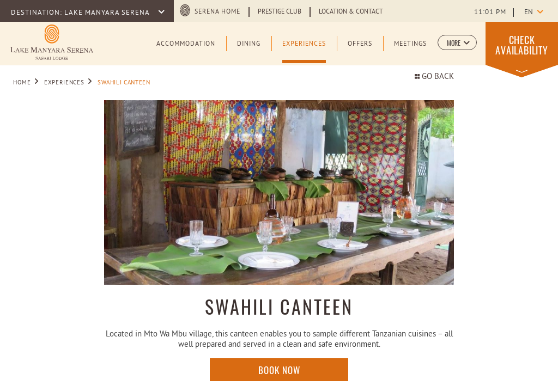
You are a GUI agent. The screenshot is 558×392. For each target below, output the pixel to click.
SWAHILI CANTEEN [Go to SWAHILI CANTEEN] (124, 83)
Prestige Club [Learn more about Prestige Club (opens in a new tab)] (280, 12)
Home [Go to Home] (22, 83)
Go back (434, 77)
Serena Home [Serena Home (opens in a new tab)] (217, 12)
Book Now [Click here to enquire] (279, 370)
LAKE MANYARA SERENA (108, 13)
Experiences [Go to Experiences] (64, 83)
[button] (457, 42)
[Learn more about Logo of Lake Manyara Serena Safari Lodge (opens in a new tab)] (52, 42)
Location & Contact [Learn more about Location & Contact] (351, 12)
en (529, 13)
